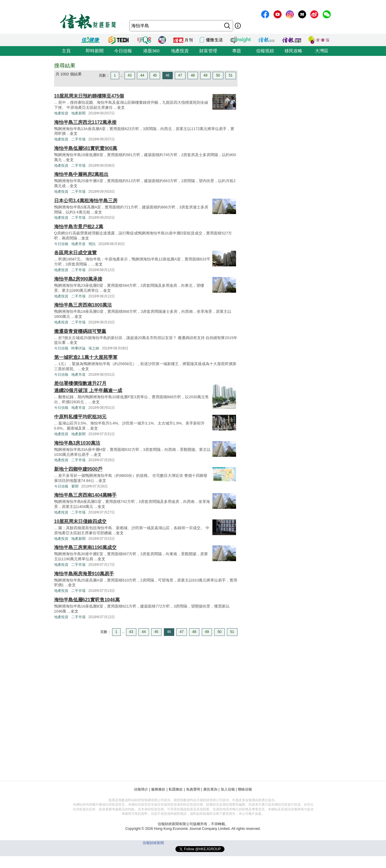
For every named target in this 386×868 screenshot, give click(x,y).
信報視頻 (265, 51)
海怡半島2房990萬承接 (78, 279)
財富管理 (208, 51)
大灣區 (322, 51)
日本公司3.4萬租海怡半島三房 (86, 201)
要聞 (75, 486)
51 (231, 75)
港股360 (151, 51)
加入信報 (228, 789)
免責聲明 (193, 789)
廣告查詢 (210, 789)
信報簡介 (141, 789)
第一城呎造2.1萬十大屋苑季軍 (86, 357)
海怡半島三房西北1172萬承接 (85, 122)
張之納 (94, 348)
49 (205, 75)
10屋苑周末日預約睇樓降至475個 (89, 96)
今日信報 (123, 51)
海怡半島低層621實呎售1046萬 (87, 600)
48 (193, 75)
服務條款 (158, 789)
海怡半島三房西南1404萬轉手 (85, 495)
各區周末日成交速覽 (75, 253)
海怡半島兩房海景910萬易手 (84, 574)
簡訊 (92, 244)
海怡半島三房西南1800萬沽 (83, 305)
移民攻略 (293, 51)
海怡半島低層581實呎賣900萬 (86, 148)
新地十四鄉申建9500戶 (78, 469)
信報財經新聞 (153, 843)
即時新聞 (95, 51)
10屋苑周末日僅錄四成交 (80, 521)
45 (155, 75)
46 (168, 75)
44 (142, 75)
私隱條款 (176, 789)
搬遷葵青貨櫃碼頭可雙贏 (80, 331)
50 (218, 75)
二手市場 (78, 139)
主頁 (66, 51)
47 (180, 75)
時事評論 (78, 348)
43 (130, 75)
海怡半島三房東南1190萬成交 (85, 547)
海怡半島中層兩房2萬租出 (81, 174)
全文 (121, 107)
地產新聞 (78, 113)
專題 (237, 51)
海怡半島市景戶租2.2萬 (79, 227)
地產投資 (180, 51)
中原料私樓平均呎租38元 (80, 417)
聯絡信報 (245, 789)
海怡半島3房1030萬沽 (77, 443)
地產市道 (78, 244)
